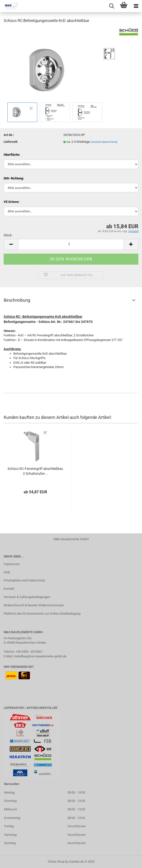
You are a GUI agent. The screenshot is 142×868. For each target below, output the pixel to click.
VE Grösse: (12, 202)
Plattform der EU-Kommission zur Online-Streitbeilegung (42, 614)
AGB (7, 572)
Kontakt (9, 589)
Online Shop (56, 862)
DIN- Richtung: (14, 178)
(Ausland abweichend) (104, 142)
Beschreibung (17, 300)
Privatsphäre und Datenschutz (24, 580)
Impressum (12, 564)
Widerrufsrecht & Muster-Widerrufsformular (34, 605)
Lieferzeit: (11, 142)
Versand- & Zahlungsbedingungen (27, 597)
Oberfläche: (12, 155)
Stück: (8, 235)
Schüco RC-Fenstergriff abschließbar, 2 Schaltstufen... (35, 471)
